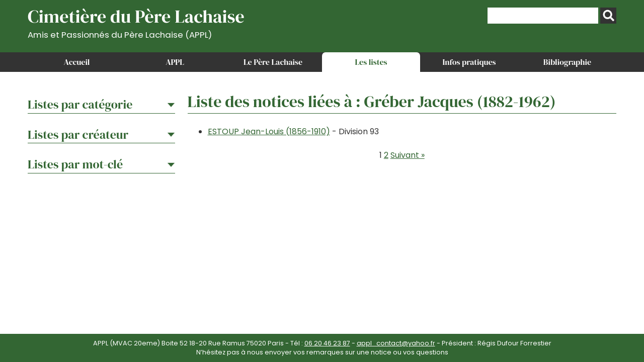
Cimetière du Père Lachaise (136, 22)
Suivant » (408, 155)
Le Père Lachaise (273, 62)
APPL (175, 62)
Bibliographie (567, 62)
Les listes (371, 62)
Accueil (77, 62)
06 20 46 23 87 (327, 343)
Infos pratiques (469, 62)
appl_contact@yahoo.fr (396, 343)
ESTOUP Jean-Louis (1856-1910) (269, 131)
